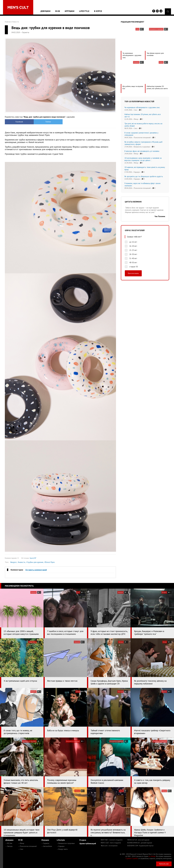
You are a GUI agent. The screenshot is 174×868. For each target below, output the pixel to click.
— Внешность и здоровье (66, 843)
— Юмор (21, 843)
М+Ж (58, 11)
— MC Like (9, 843)
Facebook (19, 122)
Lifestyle (84, 11)
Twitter (47, 122)
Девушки (45, 11)
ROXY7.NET (112, 840)
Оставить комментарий (36, 570)
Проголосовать (133, 273)
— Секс (21, 849)
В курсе (98, 11)
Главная (8, 22)
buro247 (33, 558)
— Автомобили (47, 846)
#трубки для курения (35, 562)
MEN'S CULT (111, 843)
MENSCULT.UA (138, 840)
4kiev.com (109, 846)
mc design (152, 856)
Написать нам (164, 864)
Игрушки (70, 11)
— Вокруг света (62, 849)
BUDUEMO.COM (140, 846)
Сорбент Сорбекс (132, 858)
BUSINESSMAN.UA (140, 843)
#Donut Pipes (50, 562)
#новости (22, 562)
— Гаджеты (45, 843)
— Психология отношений (27, 846)
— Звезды (9, 846)
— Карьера (61, 846)
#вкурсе (13, 562)
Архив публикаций (88, 843)
